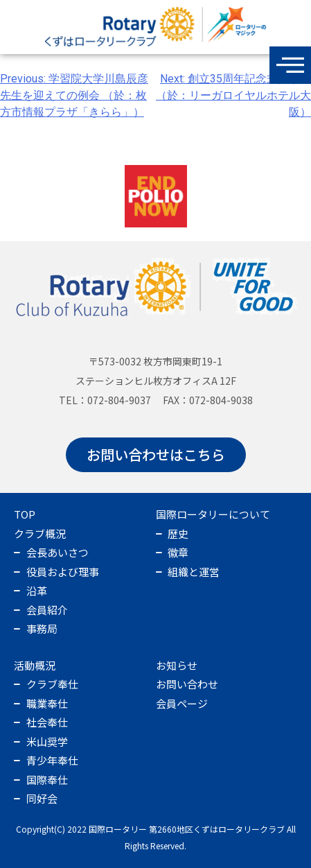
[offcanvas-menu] (290, 65)
